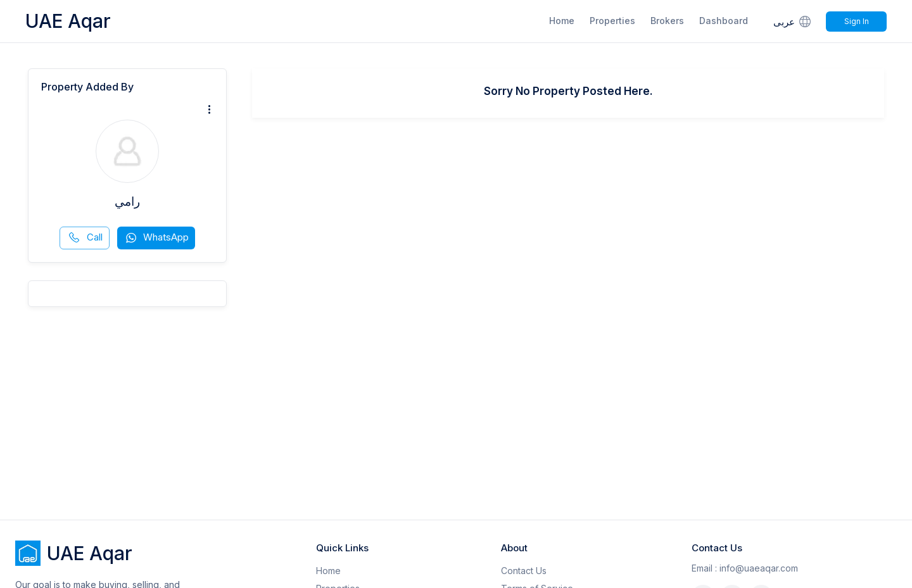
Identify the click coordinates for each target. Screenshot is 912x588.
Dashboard (724, 21)
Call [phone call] (85, 238)
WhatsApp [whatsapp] (156, 238)
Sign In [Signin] (857, 21)
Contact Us (524, 571)
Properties (612, 21)
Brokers (667, 21)
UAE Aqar (68, 21)
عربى (793, 21)
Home (562, 21)
